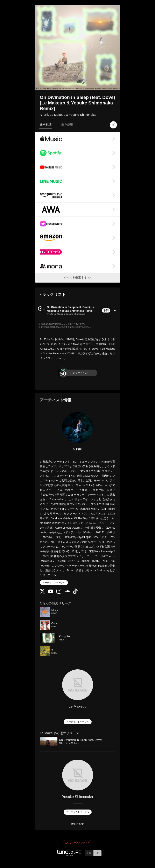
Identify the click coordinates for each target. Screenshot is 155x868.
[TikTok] (75, 593)
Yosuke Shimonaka (78, 797)
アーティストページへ (54, 583)
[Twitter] (42, 593)
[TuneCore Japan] (69, 855)
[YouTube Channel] (51, 592)
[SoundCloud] (67, 591)
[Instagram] (59, 593)
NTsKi (78, 449)
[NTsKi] (78, 427)
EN (89, 853)
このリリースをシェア (78, 843)
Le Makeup (77, 707)
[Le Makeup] (78, 685)
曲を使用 (67, 124)
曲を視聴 (46, 124)
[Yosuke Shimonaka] (78, 775)
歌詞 (106, 310)
